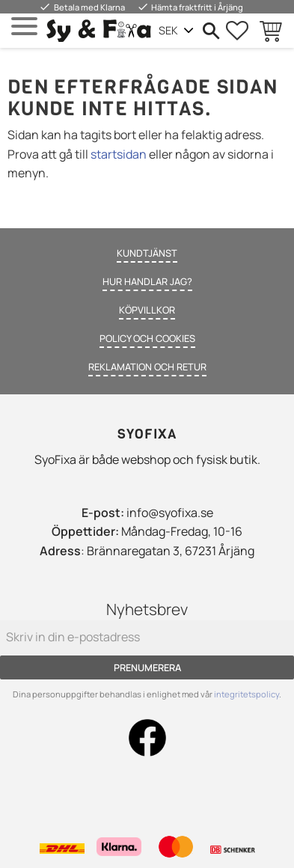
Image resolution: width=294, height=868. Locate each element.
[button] (24, 27)
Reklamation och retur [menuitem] (147, 367)
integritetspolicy (246, 694)
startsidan (119, 154)
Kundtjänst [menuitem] (147, 253)
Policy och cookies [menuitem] (147, 338)
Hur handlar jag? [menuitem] (147, 281)
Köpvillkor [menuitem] (147, 310)
